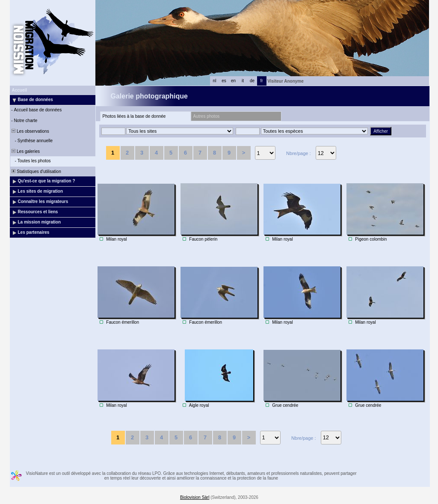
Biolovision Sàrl (195, 497)
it (243, 81)
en (233, 81)
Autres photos (207, 116)
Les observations (30, 131)
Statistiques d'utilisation (36, 171)
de (252, 81)
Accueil (20, 90)
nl (215, 81)
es (224, 81)
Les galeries (25, 151)
